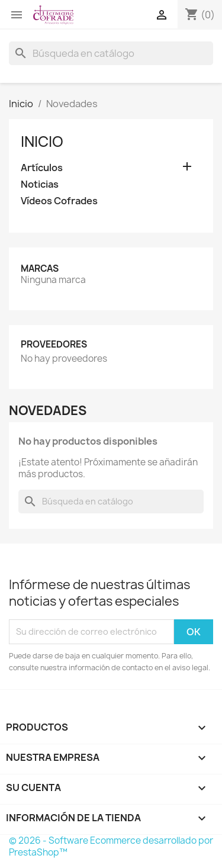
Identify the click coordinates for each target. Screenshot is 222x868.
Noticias (40, 184)
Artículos (42, 168)
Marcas (40, 269)
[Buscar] (111, 53)
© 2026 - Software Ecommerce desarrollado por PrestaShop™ (111, 846)
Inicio (42, 142)
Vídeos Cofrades (59, 201)
